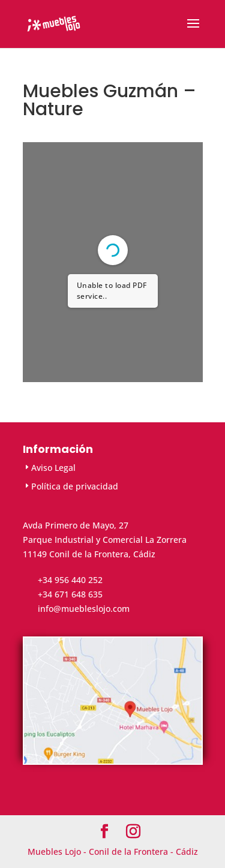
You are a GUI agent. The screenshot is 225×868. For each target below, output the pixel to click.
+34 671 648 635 (70, 594)
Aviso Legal (53, 468)
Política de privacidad (75, 486)
